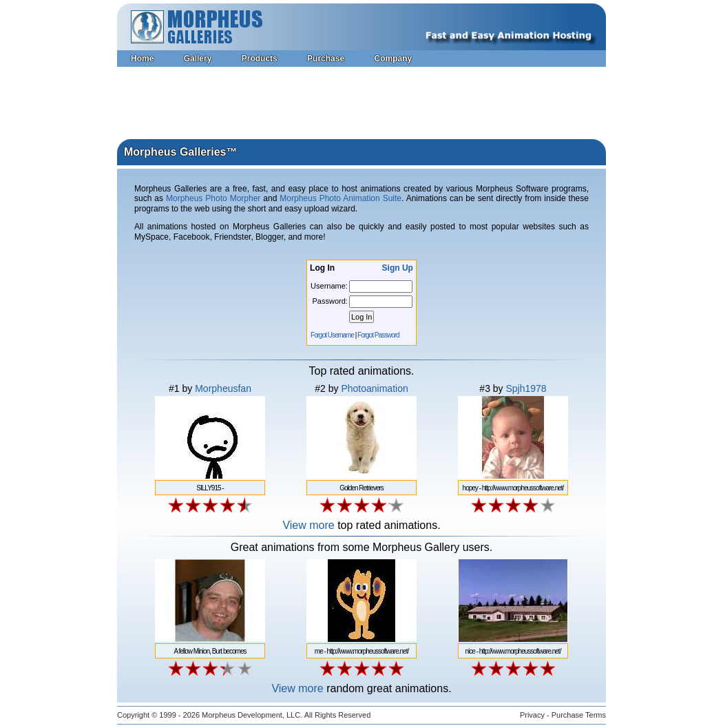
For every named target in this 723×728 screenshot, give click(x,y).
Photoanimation (374, 388)
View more (308, 525)
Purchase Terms (579, 715)
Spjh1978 (526, 388)
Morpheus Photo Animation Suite (340, 198)
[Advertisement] (361, 105)
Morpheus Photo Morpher (213, 198)
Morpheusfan (223, 388)
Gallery (198, 59)
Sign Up (398, 268)
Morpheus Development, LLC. (252, 715)
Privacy (532, 715)
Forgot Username (332, 335)
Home (142, 59)
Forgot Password (378, 335)
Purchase (326, 59)
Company (393, 59)
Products (260, 59)
